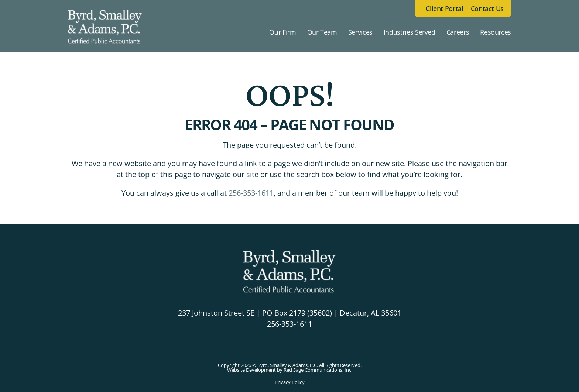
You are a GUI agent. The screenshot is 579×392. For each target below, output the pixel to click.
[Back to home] (105, 32)
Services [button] (360, 32)
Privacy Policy (290, 382)
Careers (458, 32)
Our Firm (282, 32)
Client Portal (444, 8)
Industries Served (410, 32)
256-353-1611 (251, 193)
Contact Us (487, 8)
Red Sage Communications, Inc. (318, 370)
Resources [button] (496, 32)
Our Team (322, 32)
